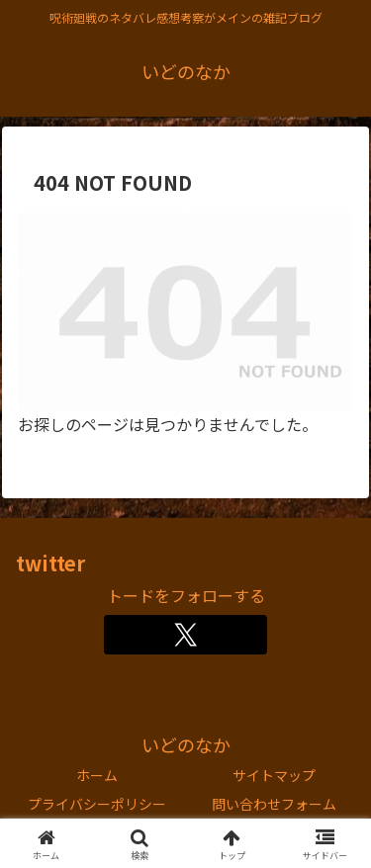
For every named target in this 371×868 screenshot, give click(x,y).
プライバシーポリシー (97, 804)
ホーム (97, 775)
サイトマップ (274, 775)
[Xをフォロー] (185, 635)
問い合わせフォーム (274, 804)
